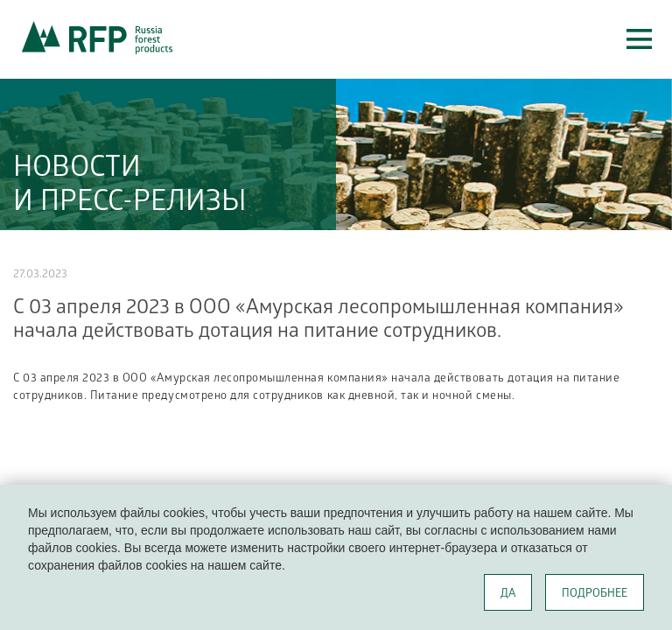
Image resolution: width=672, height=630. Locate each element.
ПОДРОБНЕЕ (595, 595)
